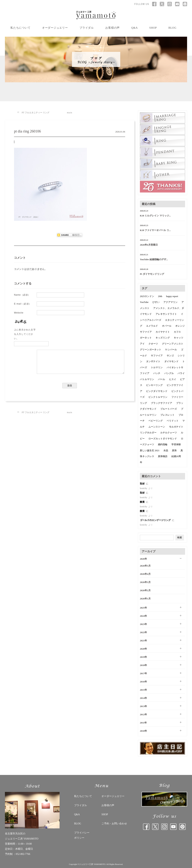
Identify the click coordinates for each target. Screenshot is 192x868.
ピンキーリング (154, 385)
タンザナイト (153, 361)
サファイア (157, 356)
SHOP (153, 28)
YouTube (144, 302)
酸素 (143, 502)
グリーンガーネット (151, 350)
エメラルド (152, 326)
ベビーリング (156, 421)
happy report (172, 296)
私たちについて (20, 28)
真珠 (174, 450)
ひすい (156, 302)
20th (160, 296)
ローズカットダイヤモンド (163, 439)
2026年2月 (145, 590)
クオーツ (153, 344)
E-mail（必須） (23, 304)
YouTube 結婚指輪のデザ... (154, 259)
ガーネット (146, 338)
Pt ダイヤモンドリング (152, 274)
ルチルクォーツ (169, 433)
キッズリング (163, 338)
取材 (143, 484)
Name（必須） (22, 295)
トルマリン (157, 367)
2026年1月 (145, 599)
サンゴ (170, 356)
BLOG (172, 28)
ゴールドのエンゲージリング (156, 520)
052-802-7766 (23, 854)
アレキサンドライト (166, 314)
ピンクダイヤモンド (157, 391)
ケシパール (171, 350)
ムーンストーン (157, 427)
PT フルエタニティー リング (36, 113)
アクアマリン (171, 302)
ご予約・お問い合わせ (114, 824)
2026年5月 (145, 566)
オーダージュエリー (55, 28)
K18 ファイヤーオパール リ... (155, 230)
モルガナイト (176, 427)
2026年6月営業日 (149, 245)
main (70, 113)
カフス (177, 332)
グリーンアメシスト (173, 344)
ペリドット (173, 421)
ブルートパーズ (169, 409)
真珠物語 (163, 456)
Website (19, 313)
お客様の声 (112, 28)
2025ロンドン (147, 296)
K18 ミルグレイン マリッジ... (155, 216)
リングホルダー (148, 433)
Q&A (135, 28)
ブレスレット (167, 415)
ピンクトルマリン (158, 397)
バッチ (157, 373)
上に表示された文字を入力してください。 (25, 334)
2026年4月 (145, 574)
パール (161, 379)
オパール (167, 326)
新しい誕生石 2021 (150, 450)
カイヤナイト (163, 332)
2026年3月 (145, 582)
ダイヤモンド (171, 361)
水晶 (166, 450)
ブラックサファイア (161, 403)
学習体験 (176, 444)
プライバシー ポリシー (82, 835)
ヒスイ (173, 379)
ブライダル (87, 28)
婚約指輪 (163, 444)
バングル (169, 373)
